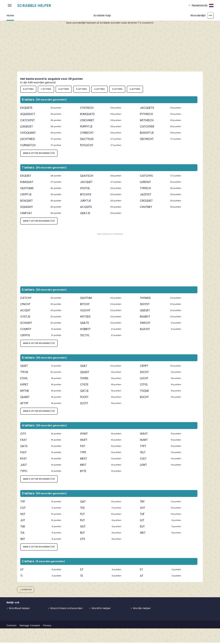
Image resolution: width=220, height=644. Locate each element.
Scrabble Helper (34, 6)
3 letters (117, 89)
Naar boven (26, 590)
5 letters (82, 89)
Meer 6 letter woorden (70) (39, 343)
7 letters (46, 89)
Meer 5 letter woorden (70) (39, 411)
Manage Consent (30, 625)
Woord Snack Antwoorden (65, 608)
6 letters (64, 89)
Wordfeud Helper (18, 608)
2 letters (135, 89)
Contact (12, 625)
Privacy (47, 625)
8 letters (28, 89)
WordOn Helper (100, 608)
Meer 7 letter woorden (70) (39, 221)
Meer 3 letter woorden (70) (39, 547)
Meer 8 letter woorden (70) (39, 153)
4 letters (99, 89)
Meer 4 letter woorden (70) (39, 479)
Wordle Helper (141, 608)
